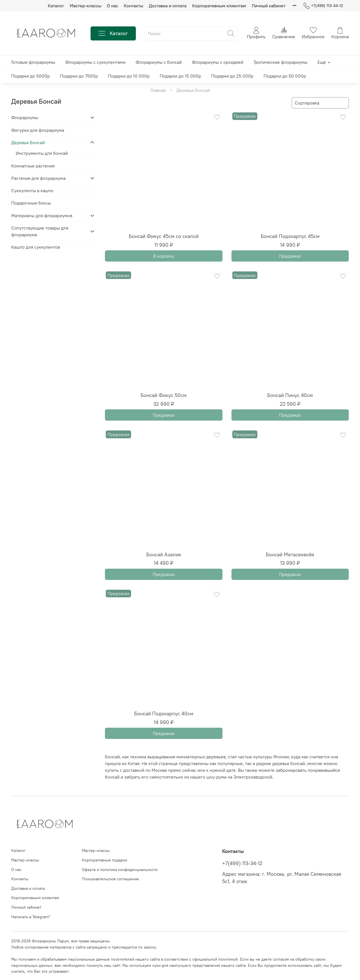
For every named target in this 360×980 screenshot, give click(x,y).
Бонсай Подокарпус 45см (290, 236)
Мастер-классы (85, 6)
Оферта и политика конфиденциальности (120, 870)
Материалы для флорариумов (42, 215)
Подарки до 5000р (31, 76)
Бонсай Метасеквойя (290, 554)
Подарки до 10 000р (129, 76)
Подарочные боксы (31, 203)
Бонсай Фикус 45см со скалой (164, 236)
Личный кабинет (269, 6)
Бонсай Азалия (164, 554)
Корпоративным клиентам (219, 6)
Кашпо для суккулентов (36, 247)
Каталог (56, 6)
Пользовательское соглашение (110, 879)
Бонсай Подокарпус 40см (164, 714)
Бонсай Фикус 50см (164, 395)
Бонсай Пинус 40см (290, 395)
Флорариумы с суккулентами (95, 62)
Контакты (133, 6)
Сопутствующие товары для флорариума (40, 231)
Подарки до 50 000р (285, 76)
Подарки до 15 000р (180, 76)
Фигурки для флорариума (38, 130)
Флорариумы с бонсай (159, 62)
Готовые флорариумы (33, 62)
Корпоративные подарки (104, 860)
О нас (112, 6)
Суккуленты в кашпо (32, 190)
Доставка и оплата (168, 6)
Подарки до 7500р (79, 76)
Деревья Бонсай (28, 142)
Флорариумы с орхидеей (218, 62)
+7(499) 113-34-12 (323, 6)
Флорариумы (25, 117)
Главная (158, 90)
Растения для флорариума (38, 178)
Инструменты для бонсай (42, 153)
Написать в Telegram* (31, 917)
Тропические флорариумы (280, 62)
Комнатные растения (33, 166)
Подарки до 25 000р (232, 76)
